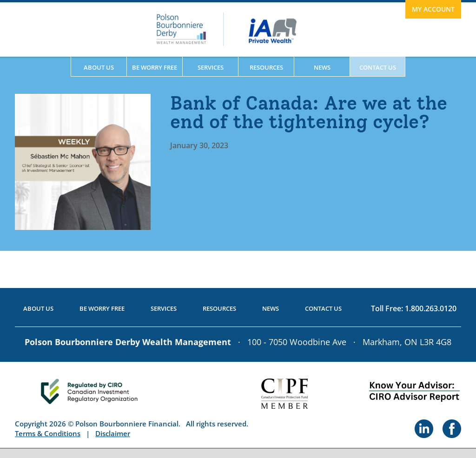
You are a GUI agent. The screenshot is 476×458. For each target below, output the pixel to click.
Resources (266, 67)
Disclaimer (113, 433)
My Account (433, 9)
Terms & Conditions (48, 433)
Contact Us (378, 67)
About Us (99, 67)
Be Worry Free (155, 67)
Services (211, 67)
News (322, 67)
